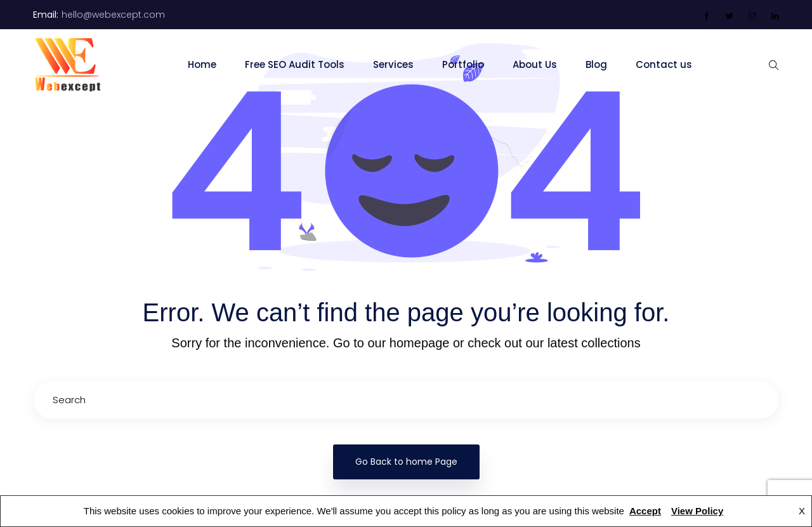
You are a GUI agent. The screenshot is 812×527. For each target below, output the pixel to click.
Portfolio (463, 64)
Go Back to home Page (406, 462)
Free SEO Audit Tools (295, 64)
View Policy (697, 511)
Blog (596, 64)
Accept (645, 511)
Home (202, 64)
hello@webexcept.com (113, 15)
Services (393, 64)
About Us (535, 64)
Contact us (664, 64)
